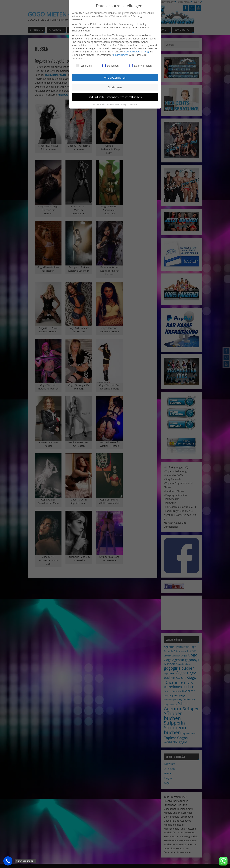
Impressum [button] (133, 104)
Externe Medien (141, 66)
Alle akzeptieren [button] (115, 77)
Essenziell (84, 66)
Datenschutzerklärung (137, 52)
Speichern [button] (115, 87)
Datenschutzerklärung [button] (117, 104)
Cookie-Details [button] (99, 104)
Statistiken (111, 66)
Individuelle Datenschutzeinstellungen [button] (115, 97)
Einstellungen (121, 55)
